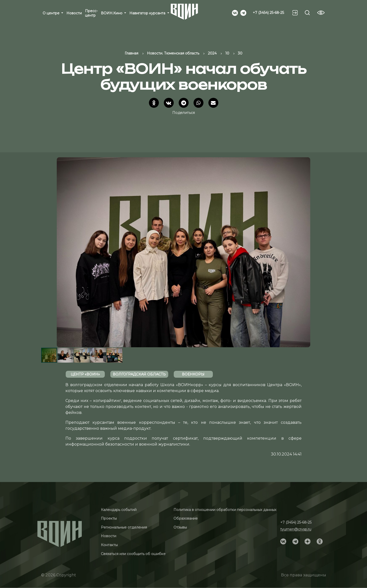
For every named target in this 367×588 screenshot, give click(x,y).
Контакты (109, 545)
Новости (74, 13)
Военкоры (193, 374)
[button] (322, 252)
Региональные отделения (124, 527)
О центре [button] (52, 13)
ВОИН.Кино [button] (112, 13)
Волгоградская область (139, 374)
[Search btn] (307, 13)
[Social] (235, 12)
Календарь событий (119, 510)
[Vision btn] (321, 13)
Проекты (109, 518)
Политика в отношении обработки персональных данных (225, 510)
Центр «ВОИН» (85, 374)
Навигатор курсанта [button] (148, 13)
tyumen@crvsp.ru (296, 529)
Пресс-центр (91, 13)
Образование (186, 518)
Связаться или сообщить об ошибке (133, 554)
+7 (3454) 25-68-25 (268, 13)
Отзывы (180, 527)
